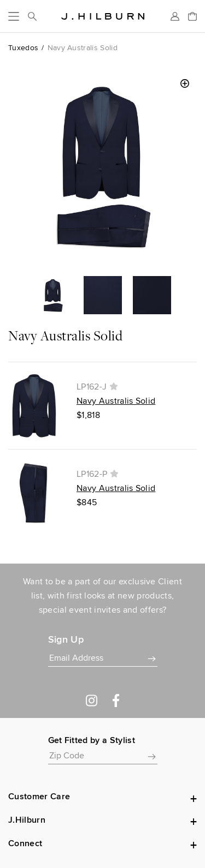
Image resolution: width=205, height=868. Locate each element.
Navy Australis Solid (116, 401)
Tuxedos (23, 47)
